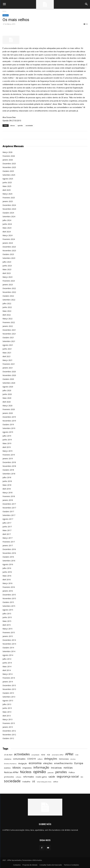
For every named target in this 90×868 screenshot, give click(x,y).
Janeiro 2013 (8, 727)
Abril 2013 (7, 716)
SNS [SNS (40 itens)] (82, 777)
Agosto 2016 (8, 564)
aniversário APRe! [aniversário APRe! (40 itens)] (58, 755)
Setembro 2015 (9, 606)
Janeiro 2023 (8, 285)
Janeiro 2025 (8, 201)
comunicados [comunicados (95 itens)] (19, 759)
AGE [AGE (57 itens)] (49, 755)
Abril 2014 (7, 670)
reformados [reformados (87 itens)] (28, 777)
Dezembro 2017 (9, 504)
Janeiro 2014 (8, 682)
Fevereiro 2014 (9, 678)
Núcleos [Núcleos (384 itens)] (26, 772)
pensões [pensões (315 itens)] (61, 772)
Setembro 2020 (9, 383)
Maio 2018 (7, 485)
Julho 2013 (7, 704)
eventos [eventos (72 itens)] (7, 768)
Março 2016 (7, 583)
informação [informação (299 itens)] (41, 767)
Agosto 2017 (8, 519)
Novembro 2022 (9, 292)
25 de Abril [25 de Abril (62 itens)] (8, 755)
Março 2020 (7, 406)
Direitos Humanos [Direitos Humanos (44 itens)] (10, 764)
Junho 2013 (7, 708)
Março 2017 (7, 538)
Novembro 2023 (9, 251)
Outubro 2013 (8, 693)
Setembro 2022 (9, 300)
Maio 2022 (7, 311)
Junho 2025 (7, 182)
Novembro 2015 (9, 598)
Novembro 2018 (9, 466)
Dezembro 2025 (9, 164)
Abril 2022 (7, 315)
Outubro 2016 (8, 557)
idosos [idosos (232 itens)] (17, 767)
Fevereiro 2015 (9, 632)
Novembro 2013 (9, 689)
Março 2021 (7, 360)
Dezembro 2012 (9, 731)
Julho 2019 (7, 436)
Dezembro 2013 (9, 685)
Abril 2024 (7, 232)
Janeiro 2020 (8, 413)
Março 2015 (7, 629)
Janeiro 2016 (8, 591)
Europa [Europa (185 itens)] (79, 763)
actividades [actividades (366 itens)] (22, 754)
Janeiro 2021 (8, 368)
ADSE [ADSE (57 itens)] (43, 755)
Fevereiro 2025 (9, 198)
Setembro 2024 (9, 216)
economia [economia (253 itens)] (35, 763)
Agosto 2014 (8, 655)
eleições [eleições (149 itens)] (48, 763)
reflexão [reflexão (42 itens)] (18, 777)
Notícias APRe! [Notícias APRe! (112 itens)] (11, 772)
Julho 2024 (7, 220)
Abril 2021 (7, 356)
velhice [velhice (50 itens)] (56, 782)
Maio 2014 (7, 667)
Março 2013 (7, 719)
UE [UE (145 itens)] (34, 781)
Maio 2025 (7, 186)
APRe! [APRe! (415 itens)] (69, 754)
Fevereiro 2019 (9, 455)
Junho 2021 (7, 349)
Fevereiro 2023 (9, 281)
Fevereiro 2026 (9, 156)
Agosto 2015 (8, 610)
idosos (13, 125)
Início (4, 11)
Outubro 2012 (8, 738)
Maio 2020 (7, 398)
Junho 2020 (7, 394)
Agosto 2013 (8, 701)
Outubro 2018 (8, 470)
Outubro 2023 (8, 254)
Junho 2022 (7, 307)
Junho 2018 (7, 481)
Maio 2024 (7, 228)
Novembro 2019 (9, 421)
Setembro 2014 (9, 651)
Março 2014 (7, 674)
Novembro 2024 (9, 209)
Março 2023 (7, 277)
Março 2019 (7, 451)
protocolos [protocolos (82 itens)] (9, 777)
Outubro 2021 (8, 338)
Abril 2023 (7, 273)
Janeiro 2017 (8, 545)
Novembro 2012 (9, 735)
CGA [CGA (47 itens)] (77, 755)
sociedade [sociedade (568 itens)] (12, 781)
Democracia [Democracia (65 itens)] (64, 759)
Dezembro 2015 (9, 595)
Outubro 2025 (8, 171)
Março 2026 (7, 152)
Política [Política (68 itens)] (72, 772)
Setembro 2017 (9, 515)
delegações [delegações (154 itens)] (51, 759)
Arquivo (6, 15)
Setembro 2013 (9, 697)
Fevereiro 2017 (9, 542)
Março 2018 (7, 493)
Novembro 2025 (9, 167)
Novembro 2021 (9, 334)
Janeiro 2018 (8, 500)
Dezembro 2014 (9, 640)
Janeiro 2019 (8, 459)
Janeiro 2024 (8, 243)
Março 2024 (7, 235)
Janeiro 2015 (8, 636)
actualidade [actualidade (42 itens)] (35, 755)
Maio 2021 (7, 353)
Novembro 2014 (9, 644)
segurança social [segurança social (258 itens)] (68, 776)
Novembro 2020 (9, 375)
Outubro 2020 (8, 379)
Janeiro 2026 (8, 160)
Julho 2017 (7, 523)
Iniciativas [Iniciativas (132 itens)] (56, 768)
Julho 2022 (7, 303)
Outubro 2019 (8, 424)
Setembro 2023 (9, 258)
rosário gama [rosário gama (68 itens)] (41, 777)
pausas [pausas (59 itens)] (51, 772)
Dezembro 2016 (9, 549)
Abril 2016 (7, 580)
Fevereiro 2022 (9, 322)
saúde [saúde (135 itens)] (52, 777)
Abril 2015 (7, 625)
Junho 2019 (7, 440)
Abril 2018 (7, 489)
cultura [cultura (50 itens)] (40, 759)
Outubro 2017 (8, 511)
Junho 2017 (7, 527)
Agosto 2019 (8, 432)
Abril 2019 (7, 447)
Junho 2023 (7, 266)
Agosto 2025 (8, 179)
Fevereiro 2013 (9, 723)
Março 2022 (7, 319)
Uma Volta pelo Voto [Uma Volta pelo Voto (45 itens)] (44, 782)
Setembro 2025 (9, 175)
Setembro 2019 (9, 428)
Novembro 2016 (9, 553)
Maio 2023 (7, 269)
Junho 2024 (7, 224)
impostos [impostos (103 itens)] (27, 768)
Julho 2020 (7, 390)
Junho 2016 (7, 572)
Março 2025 (7, 194)
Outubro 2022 (8, 296)
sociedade (29, 125)
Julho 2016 (7, 568)
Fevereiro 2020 (9, 409)
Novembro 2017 (9, 508)
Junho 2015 (7, 617)
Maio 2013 (7, 712)
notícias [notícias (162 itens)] (68, 768)
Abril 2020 (7, 402)
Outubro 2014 (8, 648)
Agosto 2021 (8, 345)
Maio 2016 (7, 576)
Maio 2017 (7, 530)
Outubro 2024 (8, 213)
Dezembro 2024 (9, 205)
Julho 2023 (7, 262)
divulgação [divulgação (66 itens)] (23, 763)
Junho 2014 (7, 663)
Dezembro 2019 (9, 417)
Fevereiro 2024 (9, 239)
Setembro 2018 (9, 474)
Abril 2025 (7, 190)
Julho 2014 (7, 659)
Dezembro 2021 (9, 330)
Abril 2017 (7, 534)
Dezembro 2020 (9, 372)
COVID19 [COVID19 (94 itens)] (31, 759)
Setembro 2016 (9, 561)
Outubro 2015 (8, 602)
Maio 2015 (7, 621)
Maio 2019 (7, 443)
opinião (20, 125)
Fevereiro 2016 (9, 587)
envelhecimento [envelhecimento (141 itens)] (63, 763)
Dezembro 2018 (9, 462)
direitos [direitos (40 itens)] (73, 759)
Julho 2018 (7, 477)
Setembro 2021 (9, 341)
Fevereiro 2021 (9, 364)
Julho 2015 (7, 614)
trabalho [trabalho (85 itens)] (26, 782)
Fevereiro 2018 (9, 496)
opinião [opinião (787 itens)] (40, 772)
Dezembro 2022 (9, 288)
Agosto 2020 (8, 387)
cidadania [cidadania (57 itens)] (8, 759)
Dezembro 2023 (9, 247)
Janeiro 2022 (8, 326)
